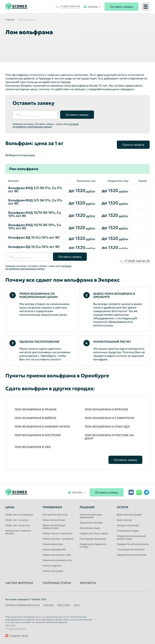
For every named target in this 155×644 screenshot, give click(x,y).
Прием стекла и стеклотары (58, 533)
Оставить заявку (121, 7)
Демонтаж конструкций (129, 515)
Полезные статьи (57, 583)
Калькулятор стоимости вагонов (18, 532)
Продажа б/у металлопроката (133, 544)
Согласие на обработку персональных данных (46, 125)
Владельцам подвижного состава (93, 545)
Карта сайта (64, 605)
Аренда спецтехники (128, 525)
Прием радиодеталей (54, 549)
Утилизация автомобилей (131, 549)
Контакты (88, 583)
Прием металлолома (54, 520)
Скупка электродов (53, 571)
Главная (10, 20)
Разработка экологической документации (131, 537)
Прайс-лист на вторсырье (19, 515)
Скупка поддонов (52, 566)
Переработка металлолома (132, 555)
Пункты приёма (133, 145)
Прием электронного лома (57, 555)
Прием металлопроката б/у (57, 560)
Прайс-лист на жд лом (17, 525)
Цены (77, 605)
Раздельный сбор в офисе (94, 533)
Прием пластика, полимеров (58, 539)
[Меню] (146, 7)
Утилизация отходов (128, 531)
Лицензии (49, 605)
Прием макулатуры (53, 544)
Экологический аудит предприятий (91, 516)
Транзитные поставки (91, 523)
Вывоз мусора (124, 520)
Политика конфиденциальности (23, 605)
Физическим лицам (90, 528)
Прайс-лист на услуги (17, 520)
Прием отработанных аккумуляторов (54, 527)
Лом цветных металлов (55, 515)
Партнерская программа (93, 539)
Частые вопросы (19, 583)
